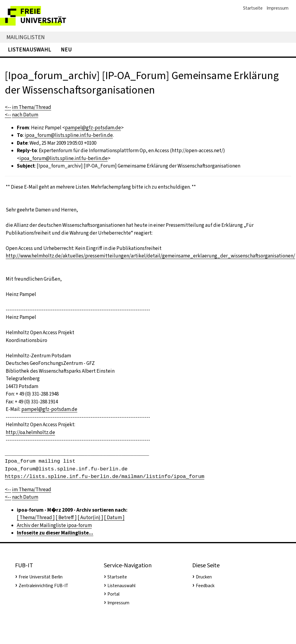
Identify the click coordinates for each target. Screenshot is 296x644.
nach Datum (25, 115)
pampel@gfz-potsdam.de (93, 128)
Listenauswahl (29, 49)
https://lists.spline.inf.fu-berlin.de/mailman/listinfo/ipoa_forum (105, 477)
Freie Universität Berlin (41, 577)
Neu (66, 49)
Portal (113, 594)
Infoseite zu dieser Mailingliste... (55, 533)
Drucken (204, 577)
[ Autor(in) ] (90, 518)
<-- (8, 107)
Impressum (277, 8)
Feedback (205, 586)
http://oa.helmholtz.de (30, 432)
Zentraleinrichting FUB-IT (43, 586)
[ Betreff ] (66, 518)
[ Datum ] (114, 518)
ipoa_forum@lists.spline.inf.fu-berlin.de (69, 135)
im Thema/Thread (32, 107)
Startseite (253, 8)
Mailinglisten (26, 37)
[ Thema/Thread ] (36, 518)
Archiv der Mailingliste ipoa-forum (54, 525)
